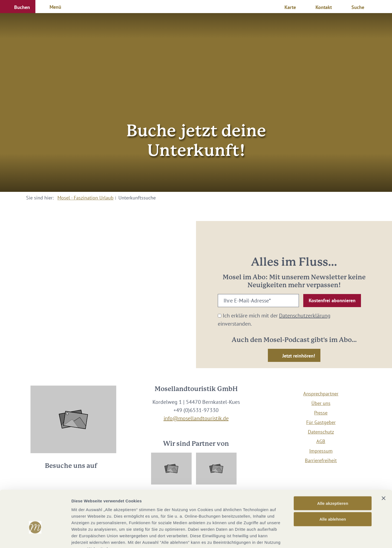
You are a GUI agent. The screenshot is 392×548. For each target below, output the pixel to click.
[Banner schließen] (384, 465)
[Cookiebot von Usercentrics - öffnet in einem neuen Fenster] (35, 537)
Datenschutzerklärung (305, 316)
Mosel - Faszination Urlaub (85, 198)
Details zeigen (290, 537)
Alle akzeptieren (333, 470)
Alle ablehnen (333, 486)
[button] (18, 7)
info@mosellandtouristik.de (196, 418)
